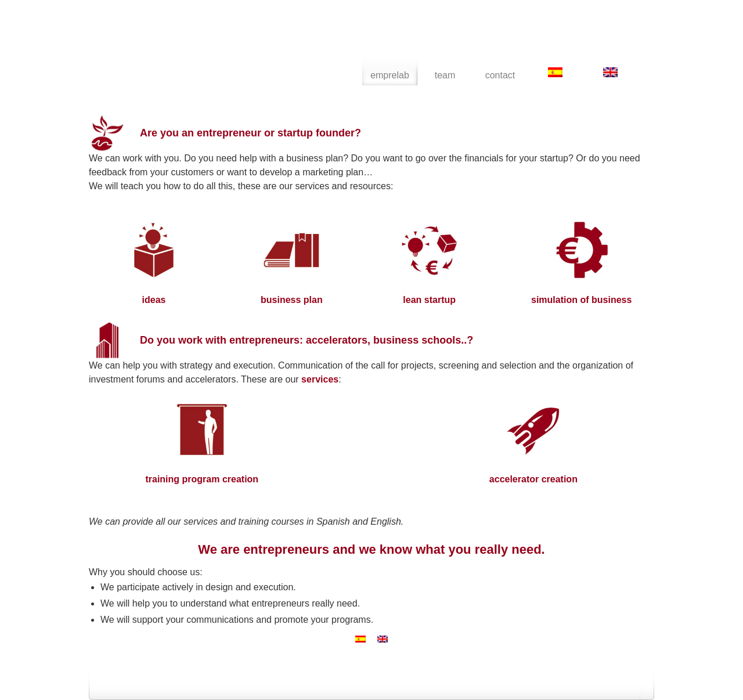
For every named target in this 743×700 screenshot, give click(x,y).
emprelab (172, 46)
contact (500, 75)
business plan (292, 300)
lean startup (429, 300)
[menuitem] (555, 72)
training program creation (202, 479)
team (445, 75)
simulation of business (581, 300)
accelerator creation (533, 479)
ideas (154, 300)
